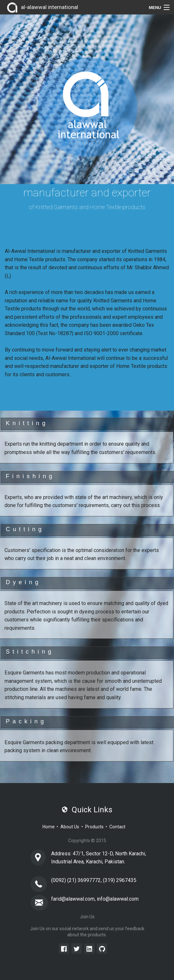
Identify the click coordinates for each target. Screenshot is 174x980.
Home (49, 827)
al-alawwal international (41, 8)
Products (94, 827)
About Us (70, 827)
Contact (117, 827)
